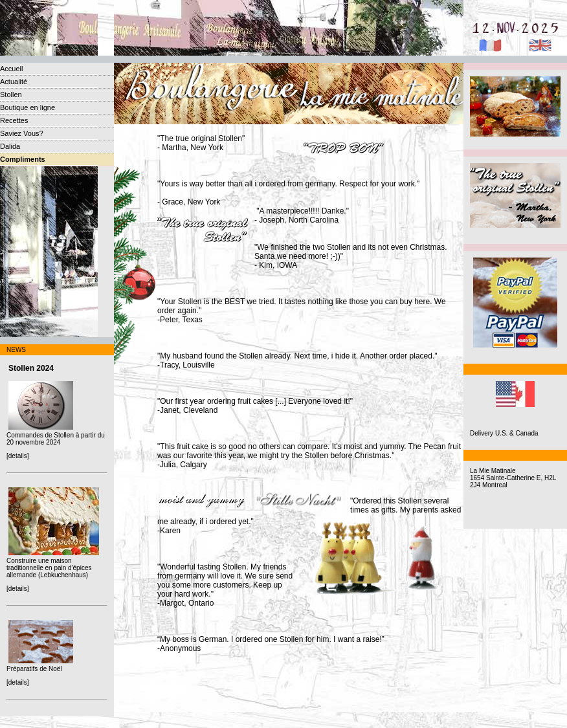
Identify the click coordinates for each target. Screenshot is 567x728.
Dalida (10, 146)
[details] (17, 456)
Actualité (14, 82)
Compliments (23, 159)
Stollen (11, 94)
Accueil (11, 69)
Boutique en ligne (28, 107)
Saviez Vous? (22, 133)
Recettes (14, 120)
